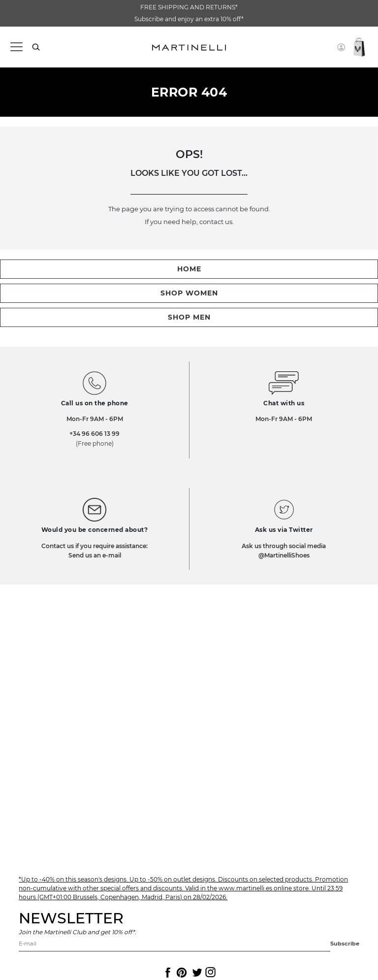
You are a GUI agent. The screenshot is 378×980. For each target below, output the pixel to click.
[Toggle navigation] (16, 47)
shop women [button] (189, 293)
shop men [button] (189, 317)
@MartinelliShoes (284, 555)
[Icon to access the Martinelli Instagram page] (210, 973)
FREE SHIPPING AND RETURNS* (189, 7)
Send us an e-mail (95, 555)
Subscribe (345, 944)
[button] (341, 47)
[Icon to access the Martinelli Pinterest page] (181, 973)
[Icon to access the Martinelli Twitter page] (195, 973)
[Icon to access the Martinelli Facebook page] (167, 973)
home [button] (189, 269)
